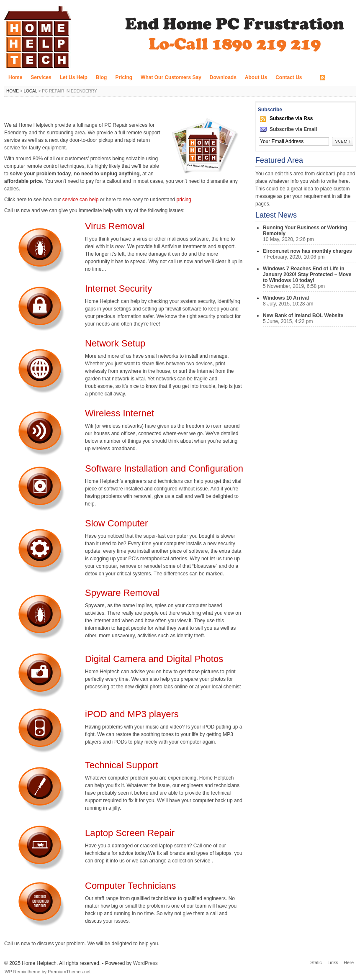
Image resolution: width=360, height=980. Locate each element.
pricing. (185, 200)
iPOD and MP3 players (132, 714)
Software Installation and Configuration (164, 468)
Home (15, 77)
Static (316, 962)
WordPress (145, 963)
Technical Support (122, 765)
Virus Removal (115, 226)
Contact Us (289, 77)
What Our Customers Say (171, 77)
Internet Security (118, 289)
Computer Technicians (130, 886)
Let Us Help (74, 77)
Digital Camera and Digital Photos (154, 659)
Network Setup (115, 343)
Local (30, 91)
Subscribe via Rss (291, 118)
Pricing (124, 77)
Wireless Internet (120, 413)
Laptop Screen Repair (130, 833)
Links (333, 962)
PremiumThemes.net (69, 972)
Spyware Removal (122, 593)
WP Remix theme (22, 972)
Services (41, 77)
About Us (256, 77)
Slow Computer (116, 523)
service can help (81, 200)
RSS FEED (340, 78)
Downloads (223, 77)
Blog (102, 77)
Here (349, 962)
